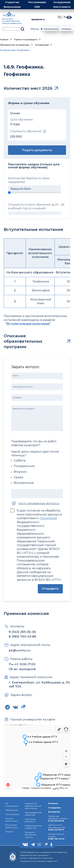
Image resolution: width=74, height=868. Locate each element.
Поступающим (37, 2)
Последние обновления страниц (31, 835)
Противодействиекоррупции (33, 814)
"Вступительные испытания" (28, 324)
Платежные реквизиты (30, 820)
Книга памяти (62, 7)
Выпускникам (12, 7)
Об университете (12, 805)
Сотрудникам (62, 2)
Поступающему (12, 814)
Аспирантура (42, 45)
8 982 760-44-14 (56, 839)
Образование (12, 810)
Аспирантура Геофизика (15, 50)
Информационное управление (33, 827)
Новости (9, 832)
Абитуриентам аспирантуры (15, 45)
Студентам (12, 2)
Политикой (49, 518)
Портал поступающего (26, 40)
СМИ (37, 7)
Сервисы (66, 29)
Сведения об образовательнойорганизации (33, 806)
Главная (4, 40)
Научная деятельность (12, 820)
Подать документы (37, 150)
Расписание (51, 29)
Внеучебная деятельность (12, 826)
